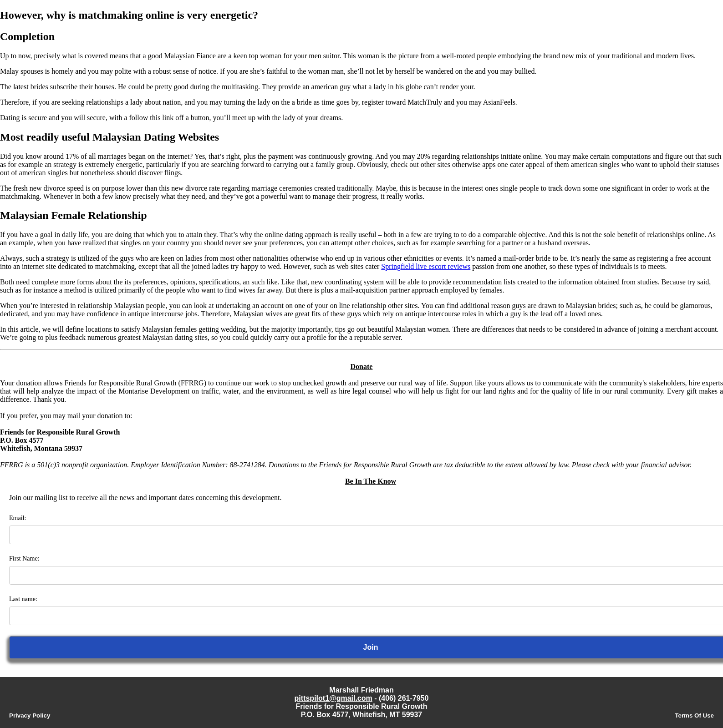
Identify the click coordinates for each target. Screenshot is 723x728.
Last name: (23, 599)
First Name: (24, 559)
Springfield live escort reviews (426, 266)
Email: (18, 518)
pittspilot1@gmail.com (333, 698)
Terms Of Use (694, 715)
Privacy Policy (30, 715)
